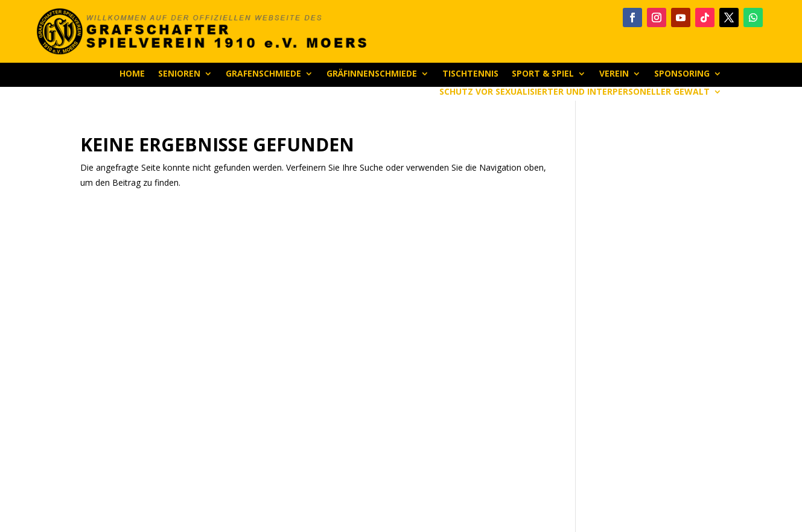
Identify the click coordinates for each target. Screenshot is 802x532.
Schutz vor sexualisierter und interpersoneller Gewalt (574, 92)
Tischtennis (470, 74)
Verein (614, 74)
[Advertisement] (655, 317)
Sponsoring (682, 74)
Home (132, 74)
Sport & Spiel (543, 74)
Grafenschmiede (263, 74)
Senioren (179, 74)
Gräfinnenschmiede (372, 74)
